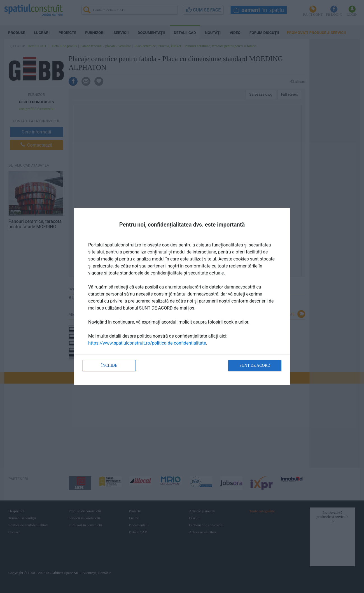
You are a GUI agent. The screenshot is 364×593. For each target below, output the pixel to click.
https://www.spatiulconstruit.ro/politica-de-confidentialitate (147, 343)
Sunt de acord (255, 365)
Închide (109, 365)
